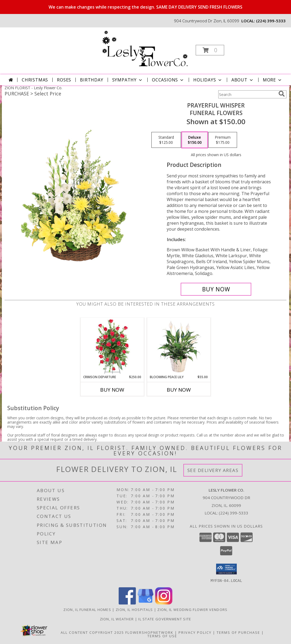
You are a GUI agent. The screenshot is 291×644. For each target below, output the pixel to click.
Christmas (35, 80)
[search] (282, 94)
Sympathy (128, 80)
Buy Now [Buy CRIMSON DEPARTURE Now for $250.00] (112, 390)
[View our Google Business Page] (146, 603)
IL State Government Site (165, 619)
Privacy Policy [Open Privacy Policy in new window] (195, 632)
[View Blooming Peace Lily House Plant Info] (179, 346)
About (243, 80)
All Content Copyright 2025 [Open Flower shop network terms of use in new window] (92, 632)
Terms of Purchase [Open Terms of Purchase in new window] (238, 632)
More (273, 80)
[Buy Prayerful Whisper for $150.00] (216, 289)
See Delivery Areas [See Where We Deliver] (213, 470)
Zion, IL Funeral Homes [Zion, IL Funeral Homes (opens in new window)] (87, 609)
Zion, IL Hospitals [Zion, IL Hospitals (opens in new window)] (134, 609)
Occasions (168, 80)
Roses (64, 80)
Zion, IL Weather (117, 619)
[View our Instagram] (164, 603)
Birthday (92, 80)
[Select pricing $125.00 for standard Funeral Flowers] (166, 140)
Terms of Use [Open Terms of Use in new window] (162, 636)
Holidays (208, 80)
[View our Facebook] (127, 603)
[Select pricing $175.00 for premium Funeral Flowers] (223, 140)
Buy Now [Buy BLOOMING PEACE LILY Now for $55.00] (179, 390)
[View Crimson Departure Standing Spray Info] (112, 346)
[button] (210, 50)
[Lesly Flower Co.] (145, 49)
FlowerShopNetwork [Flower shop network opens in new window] (149, 632)
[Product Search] (247, 94)
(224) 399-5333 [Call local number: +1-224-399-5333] (271, 21)
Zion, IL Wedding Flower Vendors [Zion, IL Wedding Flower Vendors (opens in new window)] (192, 609)
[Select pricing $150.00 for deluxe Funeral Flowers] (195, 140)
